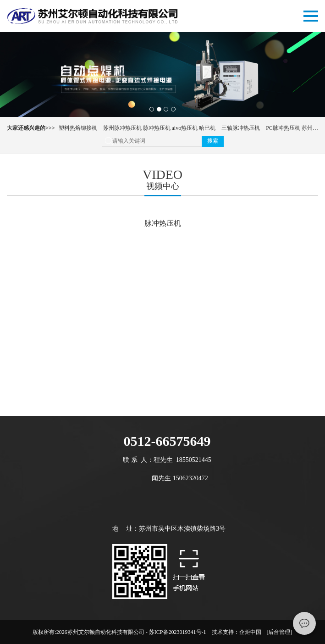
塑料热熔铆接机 (78, 128)
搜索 (213, 141)
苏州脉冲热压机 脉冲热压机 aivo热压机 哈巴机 (160, 128)
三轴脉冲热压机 (241, 128)
